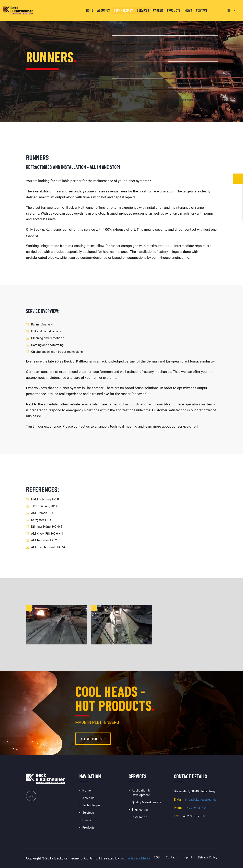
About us (104, 10)
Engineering (140, 810)
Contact (202, 10)
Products (174, 10)
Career (158, 10)
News (188, 10)
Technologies (123, 10)
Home (90, 10)
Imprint (187, 857)
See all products (93, 739)
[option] (121, 61)
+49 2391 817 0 (195, 808)
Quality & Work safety (146, 802)
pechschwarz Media (135, 858)
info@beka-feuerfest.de (201, 800)
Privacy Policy (208, 857)
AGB (157, 857)
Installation (139, 817)
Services (143, 10)
